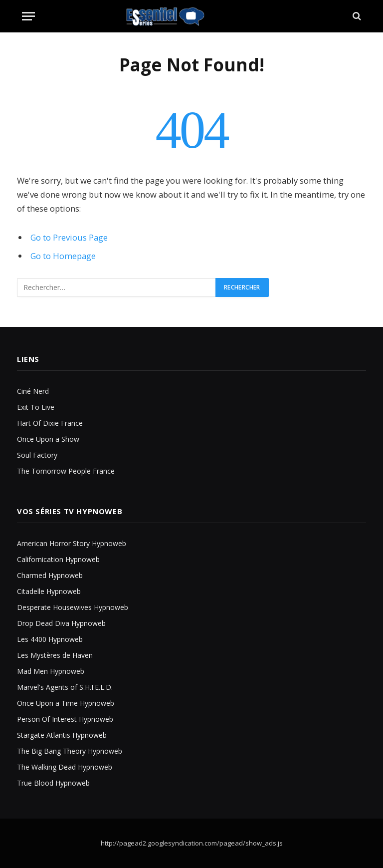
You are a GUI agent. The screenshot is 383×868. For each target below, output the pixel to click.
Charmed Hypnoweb (50, 575)
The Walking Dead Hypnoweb (65, 767)
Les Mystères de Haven (55, 655)
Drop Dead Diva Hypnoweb (61, 623)
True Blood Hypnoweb (53, 783)
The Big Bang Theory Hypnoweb (70, 751)
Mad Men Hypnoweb (51, 671)
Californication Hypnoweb (58, 559)
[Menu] (28, 16)
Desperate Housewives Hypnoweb (73, 607)
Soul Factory (37, 455)
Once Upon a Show (48, 439)
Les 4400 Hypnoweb (50, 639)
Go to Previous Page (69, 237)
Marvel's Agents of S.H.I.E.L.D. (65, 687)
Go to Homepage (63, 256)
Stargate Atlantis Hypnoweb (62, 735)
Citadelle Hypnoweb (49, 591)
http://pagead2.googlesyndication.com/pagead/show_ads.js (192, 843)
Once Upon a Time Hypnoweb (66, 703)
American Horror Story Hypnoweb (72, 543)
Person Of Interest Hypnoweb (65, 719)
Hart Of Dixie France (50, 423)
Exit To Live (36, 407)
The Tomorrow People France (66, 471)
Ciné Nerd (33, 391)
